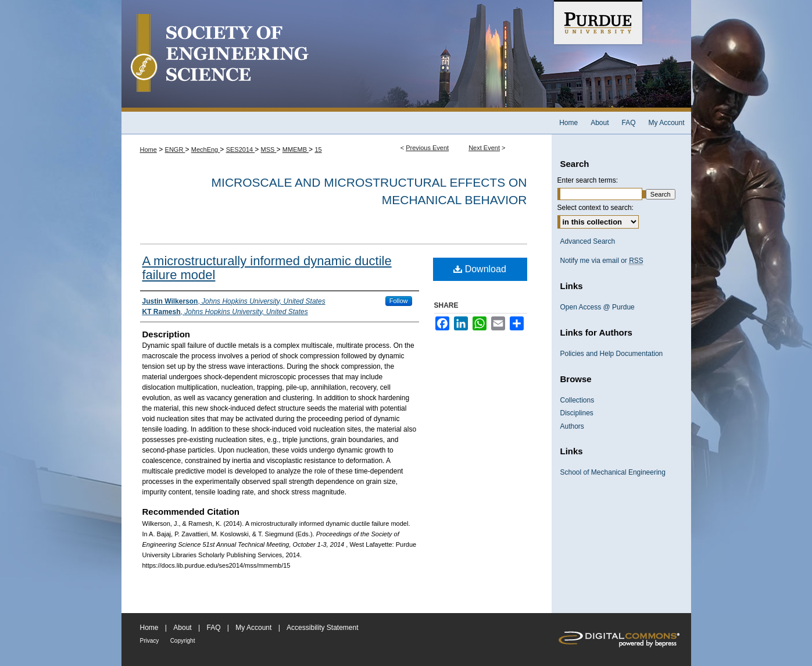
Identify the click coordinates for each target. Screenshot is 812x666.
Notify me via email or (602, 261)
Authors (572, 426)
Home (149, 149)
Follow (399, 301)
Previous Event (427, 148)
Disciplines (577, 413)
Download (480, 269)
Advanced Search (588, 241)
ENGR (175, 149)
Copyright (183, 641)
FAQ (213, 628)
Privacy (150, 641)
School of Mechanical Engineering (613, 472)
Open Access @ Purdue (598, 307)
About (182, 628)
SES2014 (241, 149)
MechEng (206, 149)
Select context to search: (595, 208)
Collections (577, 400)
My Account (253, 628)
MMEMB (296, 149)
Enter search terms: (588, 180)
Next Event (484, 148)
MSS (269, 149)
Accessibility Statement (322, 628)
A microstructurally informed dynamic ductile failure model (267, 268)
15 (318, 149)
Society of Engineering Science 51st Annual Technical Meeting (337, 56)
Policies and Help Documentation (612, 354)
